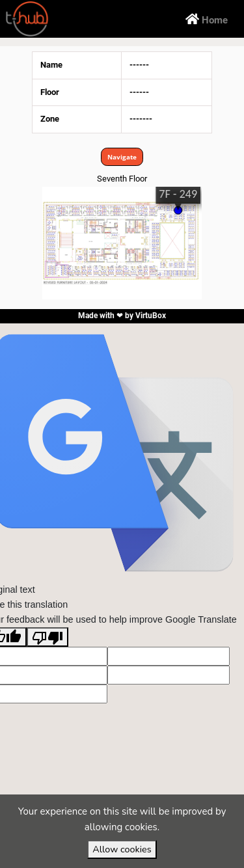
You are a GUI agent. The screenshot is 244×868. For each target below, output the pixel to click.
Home (207, 19)
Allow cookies (122, 849)
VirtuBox (151, 316)
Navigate (122, 157)
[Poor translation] (47, 637)
